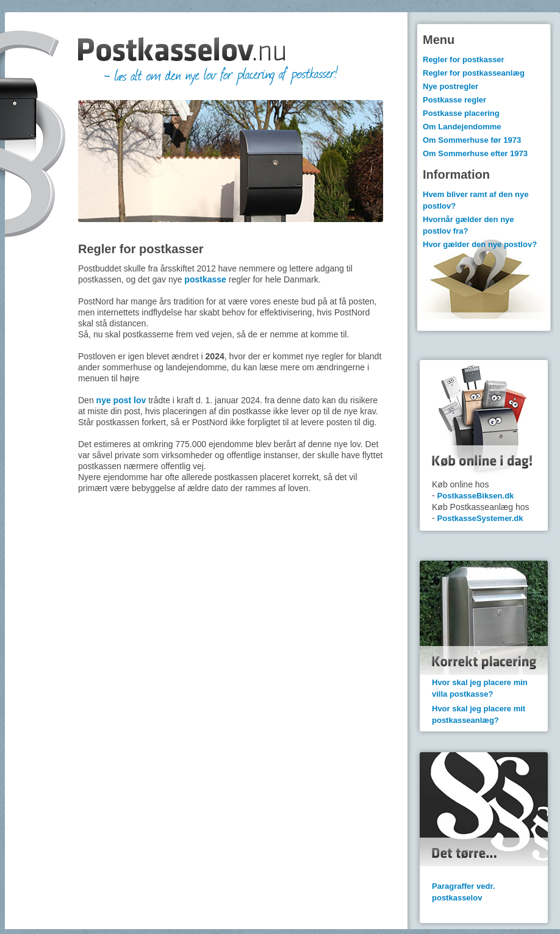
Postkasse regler (454, 100)
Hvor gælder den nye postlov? (480, 244)
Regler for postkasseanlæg (474, 73)
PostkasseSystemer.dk (480, 518)
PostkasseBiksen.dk (476, 496)
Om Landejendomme (462, 127)
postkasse (205, 279)
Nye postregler (451, 86)
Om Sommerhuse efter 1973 (475, 153)
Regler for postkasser (464, 59)
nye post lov (121, 400)
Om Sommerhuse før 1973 (472, 140)
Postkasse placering (461, 113)
